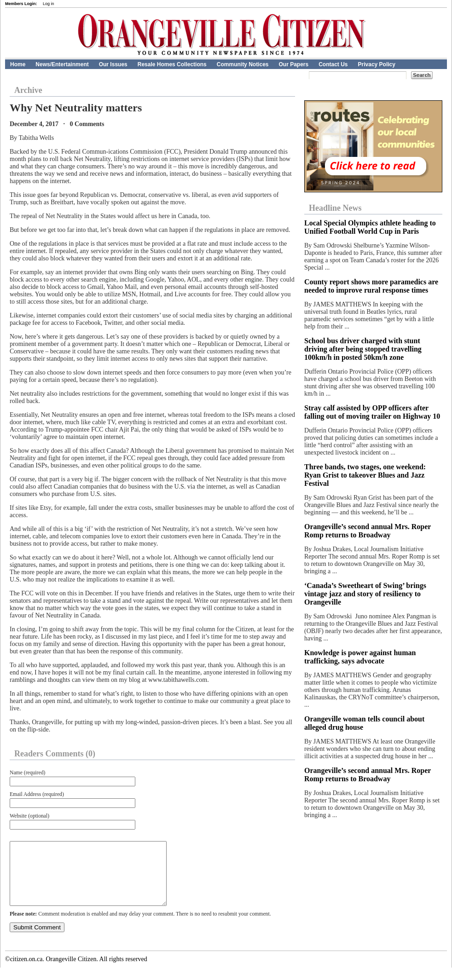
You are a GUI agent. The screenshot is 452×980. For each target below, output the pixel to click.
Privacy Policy (377, 64)
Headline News (335, 208)
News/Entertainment (62, 64)
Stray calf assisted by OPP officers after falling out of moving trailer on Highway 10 (372, 412)
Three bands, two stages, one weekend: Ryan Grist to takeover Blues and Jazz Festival (365, 475)
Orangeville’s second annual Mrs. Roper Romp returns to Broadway (368, 531)
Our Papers (293, 64)
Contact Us (333, 64)
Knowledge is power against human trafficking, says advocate (360, 657)
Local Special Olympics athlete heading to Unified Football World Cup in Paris (370, 227)
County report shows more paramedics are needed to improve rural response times (371, 286)
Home (18, 64)
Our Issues (113, 64)
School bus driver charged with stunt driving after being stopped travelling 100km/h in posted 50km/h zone (363, 349)
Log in (49, 4)
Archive (28, 90)
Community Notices (243, 64)
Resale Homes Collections (172, 64)
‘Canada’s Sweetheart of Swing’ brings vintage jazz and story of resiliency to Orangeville (365, 594)
